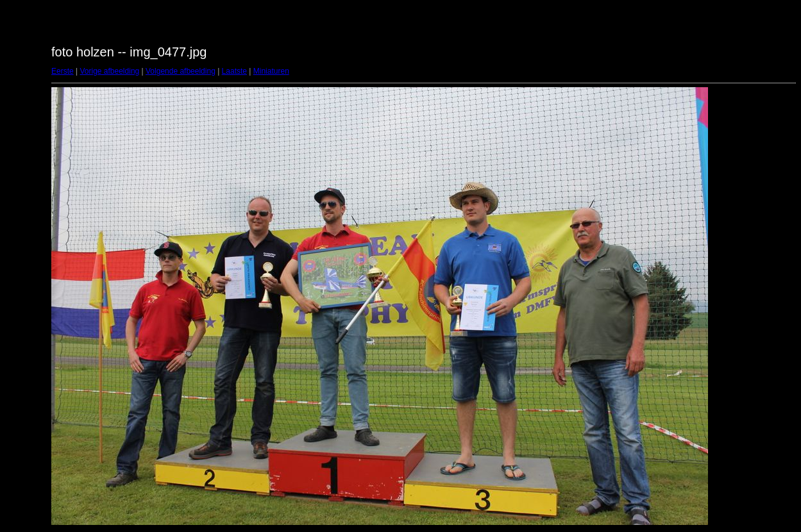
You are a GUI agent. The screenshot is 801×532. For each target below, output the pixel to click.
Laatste (234, 71)
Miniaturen (271, 71)
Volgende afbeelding (181, 71)
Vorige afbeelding (109, 71)
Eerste (63, 71)
